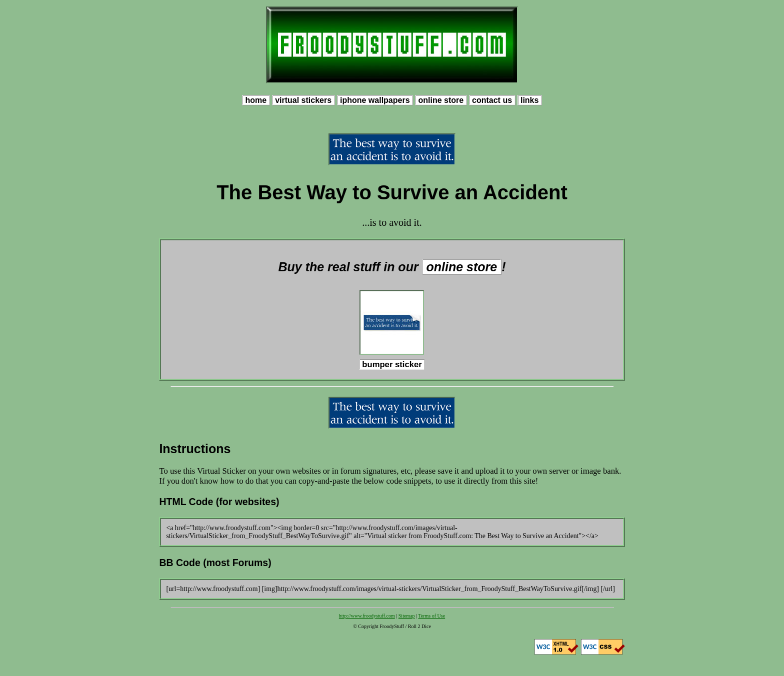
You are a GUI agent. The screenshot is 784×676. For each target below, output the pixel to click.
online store (441, 100)
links (530, 100)
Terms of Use (431, 616)
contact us (492, 100)
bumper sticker (392, 364)
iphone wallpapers (375, 100)
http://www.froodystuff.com (367, 616)
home (256, 100)
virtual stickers (303, 100)
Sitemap (407, 616)
